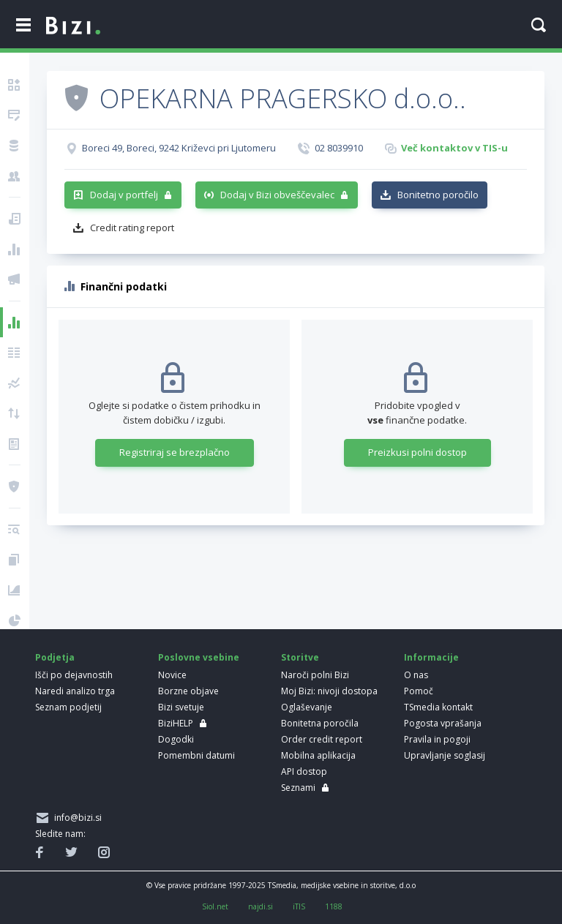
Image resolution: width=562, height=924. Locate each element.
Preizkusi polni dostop (417, 452)
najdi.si (261, 906)
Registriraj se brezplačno (175, 452)
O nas (416, 675)
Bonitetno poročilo (438, 195)
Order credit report (322, 739)
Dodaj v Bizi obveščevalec (277, 195)
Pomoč (419, 691)
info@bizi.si (76, 818)
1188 (334, 906)
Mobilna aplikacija (318, 755)
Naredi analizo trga (75, 691)
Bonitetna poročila (320, 723)
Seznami (298, 788)
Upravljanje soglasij (445, 755)
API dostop (304, 771)
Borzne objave (188, 691)
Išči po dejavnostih (74, 675)
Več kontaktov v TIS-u (454, 148)
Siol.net (215, 906)
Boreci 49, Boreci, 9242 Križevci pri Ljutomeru (179, 148)
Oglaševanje (307, 707)
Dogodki (176, 739)
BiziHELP (176, 723)
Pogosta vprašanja (443, 723)
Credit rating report (132, 228)
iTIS (299, 906)
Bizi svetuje (181, 707)
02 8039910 (339, 148)
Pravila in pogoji (437, 739)
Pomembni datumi (196, 755)
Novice (172, 675)
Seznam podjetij (68, 707)
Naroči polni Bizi (315, 675)
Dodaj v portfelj (124, 195)
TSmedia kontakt (438, 707)
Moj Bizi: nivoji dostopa (329, 691)
